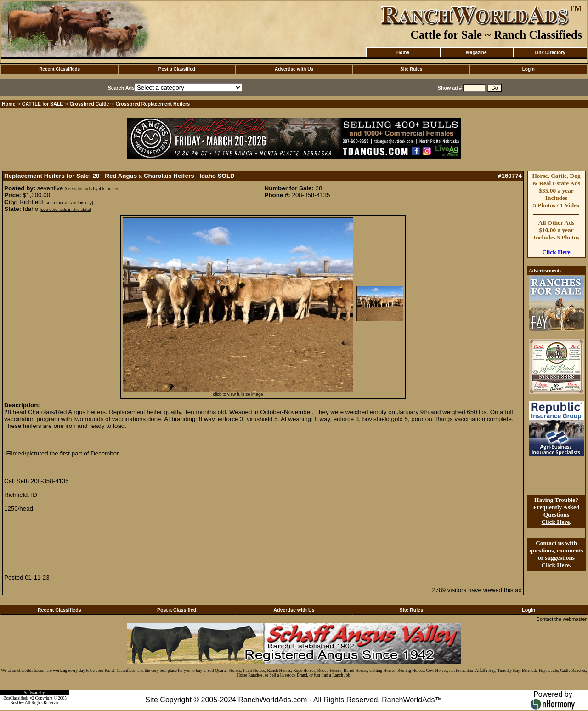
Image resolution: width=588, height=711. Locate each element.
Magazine (476, 53)
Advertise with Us (294, 69)
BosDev (17, 703)
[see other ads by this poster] (92, 189)
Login (529, 69)
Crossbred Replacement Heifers (153, 104)
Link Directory (550, 53)
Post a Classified (177, 69)
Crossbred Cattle (90, 104)
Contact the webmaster (561, 619)
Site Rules (411, 69)
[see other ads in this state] (65, 210)
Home (403, 53)
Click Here (556, 252)
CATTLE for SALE (43, 104)
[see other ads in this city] (69, 203)
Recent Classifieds (59, 69)
